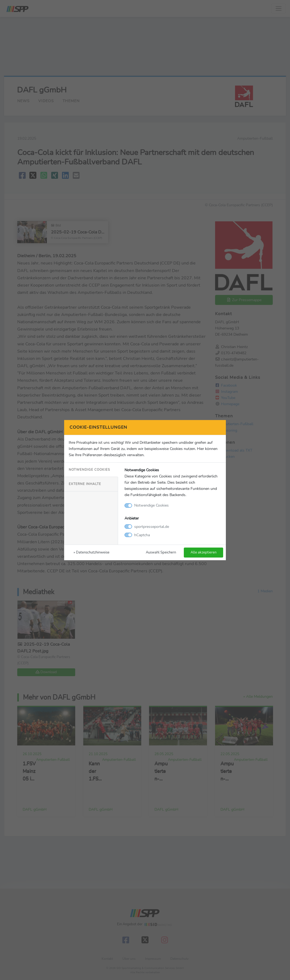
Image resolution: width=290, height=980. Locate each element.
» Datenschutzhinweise (92, 552)
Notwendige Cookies (89, 470)
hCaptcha (142, 535)
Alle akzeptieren (203, 552)
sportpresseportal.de (152, 527)
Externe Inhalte (85, 484)
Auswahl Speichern (161, 552)
